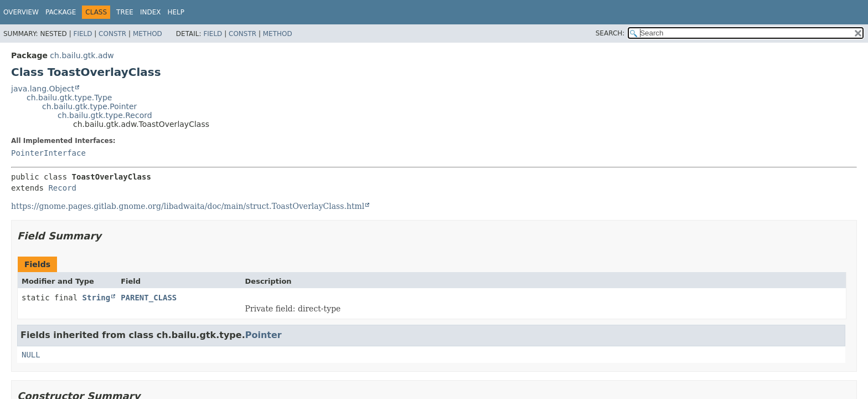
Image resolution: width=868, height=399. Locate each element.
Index (151, 12)
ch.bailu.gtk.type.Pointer (89, 106)
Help (176, 12)
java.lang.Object (43, 89)
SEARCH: (610, 33)
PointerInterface (48, 153)
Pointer (263, 335)
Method (148, 34)
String (97, 298)
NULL (31, 355)
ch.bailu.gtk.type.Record (105, 115)
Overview (21, 12)
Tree (125, 12)
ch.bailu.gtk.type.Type (69, 98)
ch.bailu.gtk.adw (82, 55)
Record (62, 188)
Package (61, 12)
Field (82, 34)
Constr (112, 34)
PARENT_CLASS (149, 298)
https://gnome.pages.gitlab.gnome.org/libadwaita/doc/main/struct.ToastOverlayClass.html (188, 206)
